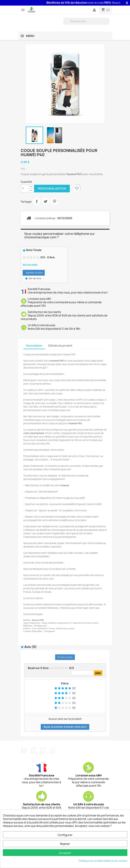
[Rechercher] (86, 21)
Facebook (24, 750)
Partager (37, 201)
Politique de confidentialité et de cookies (103, 861)
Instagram (52, 750)
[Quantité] (25, 189)
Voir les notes (30, 265)
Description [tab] (34, 346)
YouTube (43, 750)
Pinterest (54, 201)
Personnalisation (52, 189)
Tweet (46, 201)
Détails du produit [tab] (60, 346)
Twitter (33, 750)
